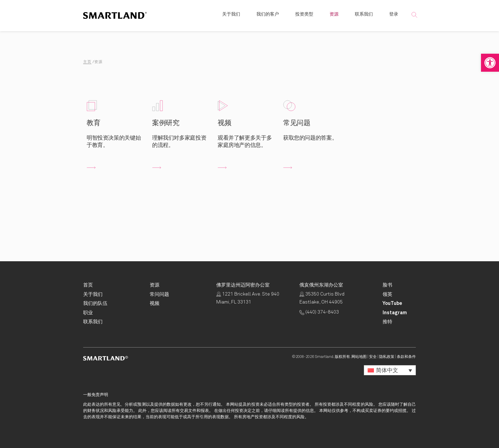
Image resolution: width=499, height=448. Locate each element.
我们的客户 (268, 17)
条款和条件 (406, 357)
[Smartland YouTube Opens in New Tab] (392, 304)
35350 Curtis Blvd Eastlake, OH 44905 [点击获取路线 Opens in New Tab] (322, 298)
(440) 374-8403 (319, 312)
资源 (334, 17)
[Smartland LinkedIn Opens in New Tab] (387, 295)
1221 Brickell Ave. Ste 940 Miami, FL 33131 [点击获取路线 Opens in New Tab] (248, 298)
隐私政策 (387, 357)
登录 (394, 17)
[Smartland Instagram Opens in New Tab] (395, 313)
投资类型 (304, 17)
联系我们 (364, 17)
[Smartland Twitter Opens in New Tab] (387, 322)
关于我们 (231, 17)
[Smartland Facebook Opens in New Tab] (387, 285)
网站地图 (359, 357)
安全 (373, 357)
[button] (490, 63)
